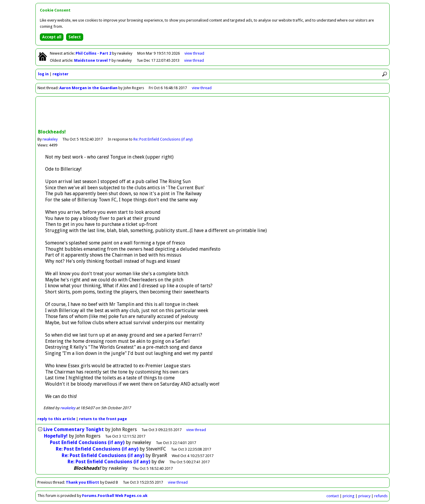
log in (43, 74)
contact (333, 496)
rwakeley (50, 139)
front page (103, 419)
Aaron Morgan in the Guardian (88, 88)
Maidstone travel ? (93, 60)
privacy (364, 496)
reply (56, 419)
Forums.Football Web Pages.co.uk (115, 496)
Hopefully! (56, 436)
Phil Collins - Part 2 (94, 53)
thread (196, 430)
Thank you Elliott (82, 482)
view (194, 53)
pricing (349, 496)
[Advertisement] (212, 113)
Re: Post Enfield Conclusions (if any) (163, 139)
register (61, 74)
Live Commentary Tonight (74, 429)
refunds (381, 496)
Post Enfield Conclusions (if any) (87, 442)
